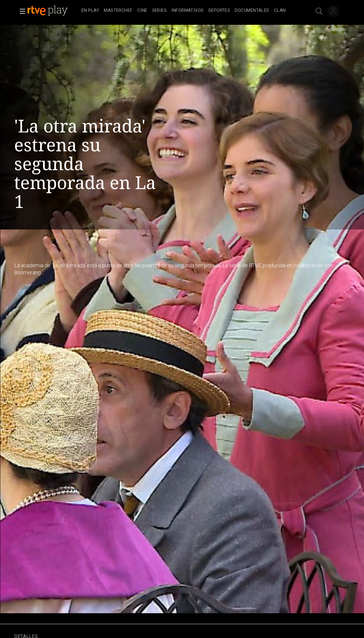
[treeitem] (90, 11)
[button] (21, 11)
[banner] (53, 11)
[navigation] (188, 11)
